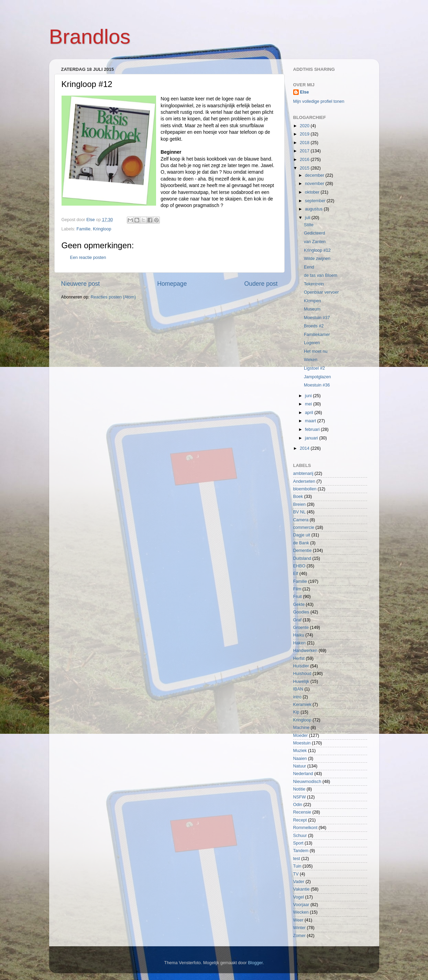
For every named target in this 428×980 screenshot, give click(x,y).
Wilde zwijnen (317, 259)
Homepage (172, 284)
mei (309, 404)
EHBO (299, 566)
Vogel (299, 897)
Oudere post (261, 284)
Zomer (299, 936)
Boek (298, 497)
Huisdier (301, 666)
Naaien (300, 759)
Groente (301, 628)
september (316, 201)
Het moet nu (316, 351)
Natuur (300, 766)
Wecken (301, 912)
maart (311, 421)
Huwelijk (301, 682)
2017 (305, 151)
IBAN (298, 689)
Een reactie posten (88, 258)
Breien (299, 504)
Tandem (301, 851)
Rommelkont (305, 828)
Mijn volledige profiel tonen (319, 101)
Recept (300, 820)
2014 (305, 448)
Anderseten (304, 481)
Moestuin (302, 743)
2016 (305, 160)
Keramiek (302, 705)
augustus (314, 209)
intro (298, 697)
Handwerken (305, 651)
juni (309, 396)
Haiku (299, 635)
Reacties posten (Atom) (113, 297)
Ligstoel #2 (314, 368)
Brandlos (90, 37)
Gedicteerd (315, 233)
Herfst (299, 658)
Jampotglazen (317, 377)
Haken (299, 643)
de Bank (301, 543)
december (315, 175)
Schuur (300, 836)
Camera (301, 520)
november (315, 184)
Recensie (302, 812)
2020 (305, 126)
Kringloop (102, 229)
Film (297, 589)
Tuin (297, 866)
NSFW (300, 797)
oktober (313, 192)
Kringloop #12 (317, 250)
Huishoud (302, 674)
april (310, 413)
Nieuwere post (81, 284)
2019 (305, 134)
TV (296, 874)
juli (308, 218)
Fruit (298, 597)
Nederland (303, 774)
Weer (298, 920)
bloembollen (305, 489)
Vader (299, 882)
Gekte (299, 605)
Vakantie (301, 889)
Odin (298, 805)
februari (313, 429)
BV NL (299, 512)
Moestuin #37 (317, 318)
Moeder (301, 736)
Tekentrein (314, 284)
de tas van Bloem (321, 275)
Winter (299, 928)
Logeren (312, 343)
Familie (84, 229)
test (297, 859)
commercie (304, 527)
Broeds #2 (314, 326)
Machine (301, 728)
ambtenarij (303, 473)
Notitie (299, 789)
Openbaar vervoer (321, 292)
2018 (305, 143)
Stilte (309, 225)
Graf (298, 620)
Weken (311, 360)
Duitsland (302, 558)
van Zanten (315, 242)
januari (312, 438)
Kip (296, 712)
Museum (312, 309)
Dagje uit (302, 535)
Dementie (303, 551)
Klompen (312, 301)
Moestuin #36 (317, 385)
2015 (305, 168)
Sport (298, 843)
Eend (309, 267)
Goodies (301, 612)
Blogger (255, 963)
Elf (296, 574)
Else (305, 92)
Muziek (300, 751)
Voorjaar (301, 905)
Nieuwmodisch (307, 782)
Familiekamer (317, 335)
